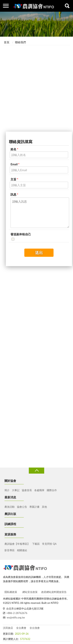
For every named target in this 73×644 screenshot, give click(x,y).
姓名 (14, 149)
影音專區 (10, 550)
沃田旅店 (8, 628)
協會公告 (22, 507)
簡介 (7, 490)
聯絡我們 (20, 42)
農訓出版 (10, 514)
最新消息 (10, 497)
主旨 (14, 179)
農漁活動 (10, 507)
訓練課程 (10, 524)
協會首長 (27, 490)
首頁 (7, 42)
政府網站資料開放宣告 (54, 592)
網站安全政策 (30, 592)
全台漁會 (35, 628)
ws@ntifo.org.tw (16, 617)
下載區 (36, 544)
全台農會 (21, 628)
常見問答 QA (49, 544)
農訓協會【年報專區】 (17, 544)
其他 (44, 507)
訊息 (14, 194)
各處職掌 (39, 490)
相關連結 (22, 550)
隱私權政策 (11, 592)
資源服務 (10, 534)
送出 (39, 252)
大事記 (16, 490)
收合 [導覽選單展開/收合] (36, 471)
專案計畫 (34, 507)
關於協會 (10, 481)
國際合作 (52, 490)
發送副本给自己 (21, 234)
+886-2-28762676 (17, 613)
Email (15, 164)
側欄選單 (6, 6)
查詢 (67, 6)
